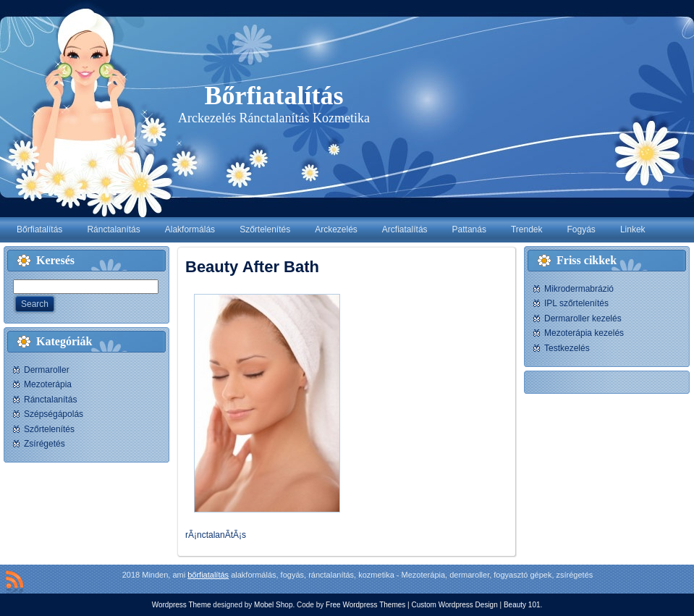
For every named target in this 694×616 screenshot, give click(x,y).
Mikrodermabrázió (579, 289)
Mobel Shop (273, 605)
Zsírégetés (45, 444)
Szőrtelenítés (49, 429)
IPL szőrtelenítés (576, 303)
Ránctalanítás (50, 400)
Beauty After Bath (252, 267)
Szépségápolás (54, 414)
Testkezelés (567, 348)
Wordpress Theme (182, 605)
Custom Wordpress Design (454, 605)
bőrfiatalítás (208, 575)
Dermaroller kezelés (583, 318)
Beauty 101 (522, 605)
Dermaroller (47, 370)
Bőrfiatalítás (274, 96)
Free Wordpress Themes (365, 605)
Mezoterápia (48, 384)
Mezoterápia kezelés (584, 333)
